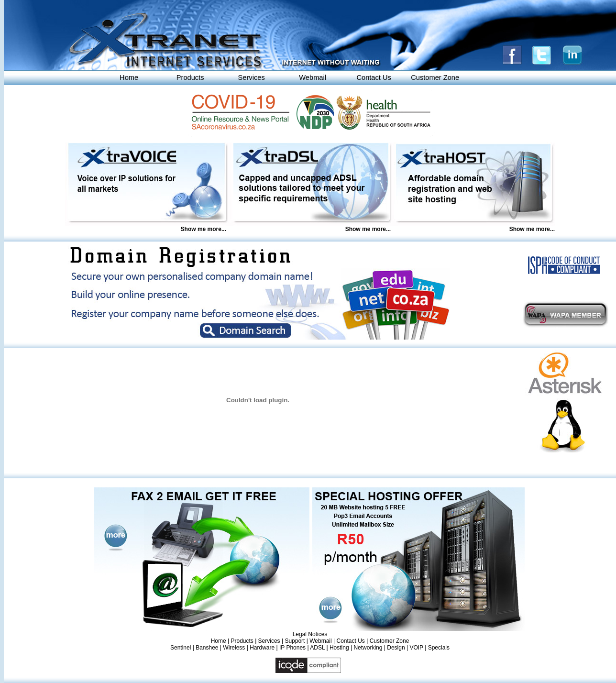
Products (190, 77)
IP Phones (292, 648)
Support (295, 641)
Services (252, 77)
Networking (368, 648)
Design (396, 648)
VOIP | (418, 648)
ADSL (317, 648)
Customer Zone (435, 77)
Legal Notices (310, 634)
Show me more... (203, 229)
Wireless (234, 648)
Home (129, 77)
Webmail (313, 77)
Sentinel (181, 648)
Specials (439, 648)
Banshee (207, 648)
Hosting (339, 648)
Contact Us (374, 77)
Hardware (262, 648)
